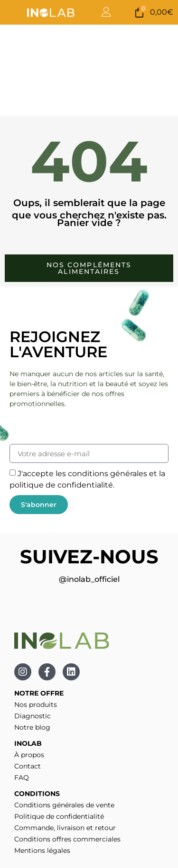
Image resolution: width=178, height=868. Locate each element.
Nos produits (36, 705)
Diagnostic (33, 716)
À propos (29, 755)
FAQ (22, 778)
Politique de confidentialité (59, 816)
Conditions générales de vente (64, 805)
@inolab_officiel (89, 579)
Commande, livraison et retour (65, 828)
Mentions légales (42, 850)
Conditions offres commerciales (67, 839)
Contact (28, 766)
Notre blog (32, 727)
